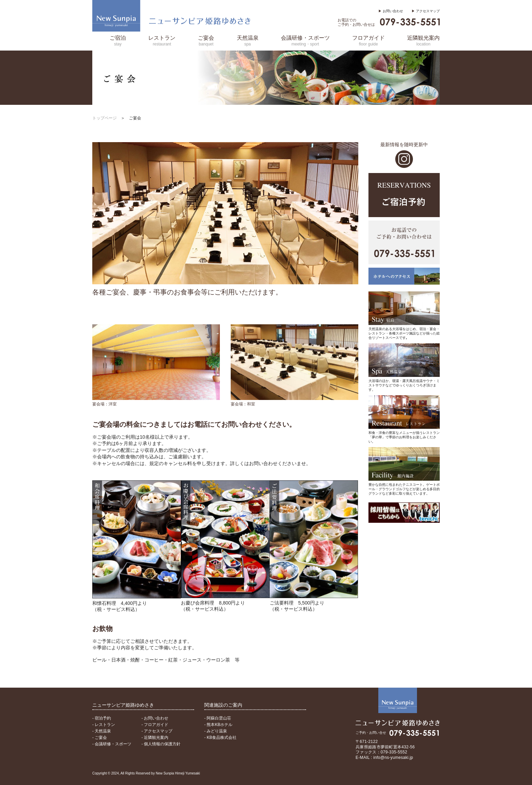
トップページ (104, 118)
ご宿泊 (118, 41)
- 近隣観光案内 (155, 738)
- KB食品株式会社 (220, 738)
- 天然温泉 (102, 731)
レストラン (162, 41)
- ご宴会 (100, 738)
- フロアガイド (155, 725)
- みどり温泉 (216, 731)
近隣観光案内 (423, 41)
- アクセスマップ (157, 731)
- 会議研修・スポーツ (112, 744)
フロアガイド (368, 41)
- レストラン (104, 725)
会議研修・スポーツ (305, 41)
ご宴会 (206, 41)
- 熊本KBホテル (218, 725)
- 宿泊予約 (102, 718)
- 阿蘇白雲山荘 (218, 718)
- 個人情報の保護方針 (161, 744)
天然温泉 (248, 41)
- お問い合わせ (155, 718)
